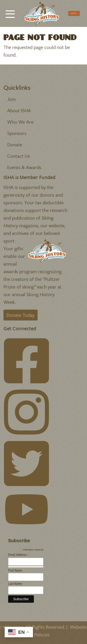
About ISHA (19, 110)
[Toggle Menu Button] (10, 12)
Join (11, 99)
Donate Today (21, 315)
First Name (15, 570)
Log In (73, 13)
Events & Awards (24, 167)
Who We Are (20, 122)
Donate (15, 144)
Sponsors (17, 133)
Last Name (15, 584)
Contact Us (19, 156)
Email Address (19, 555)
